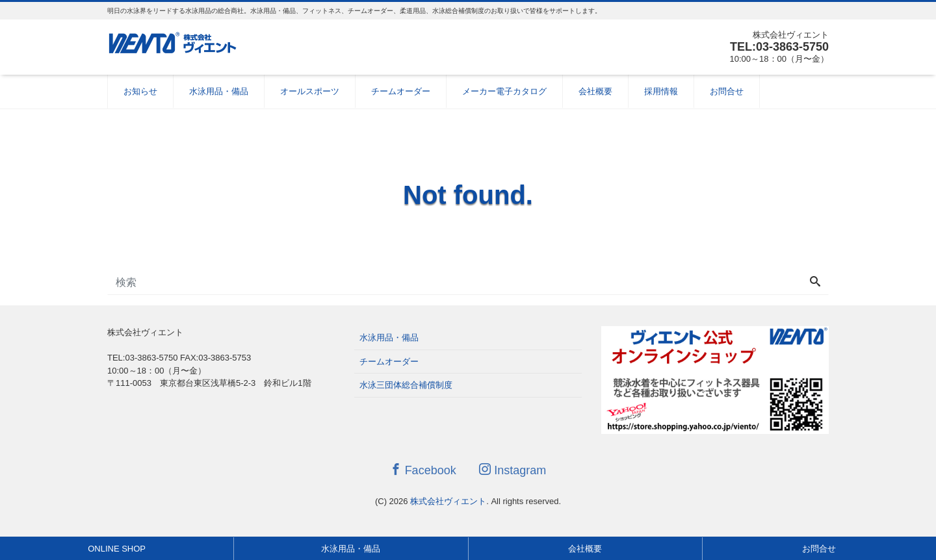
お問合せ (727, 91)
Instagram (513, 470)
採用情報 (661, 91)
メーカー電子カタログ (504, 91)
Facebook (423, 470)
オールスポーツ (310, 91)
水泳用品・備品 (219, 91)
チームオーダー (401, 91)
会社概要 (595, 91)
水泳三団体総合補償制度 (406, 385)
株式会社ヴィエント (448, 501)
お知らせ (140, 91)
